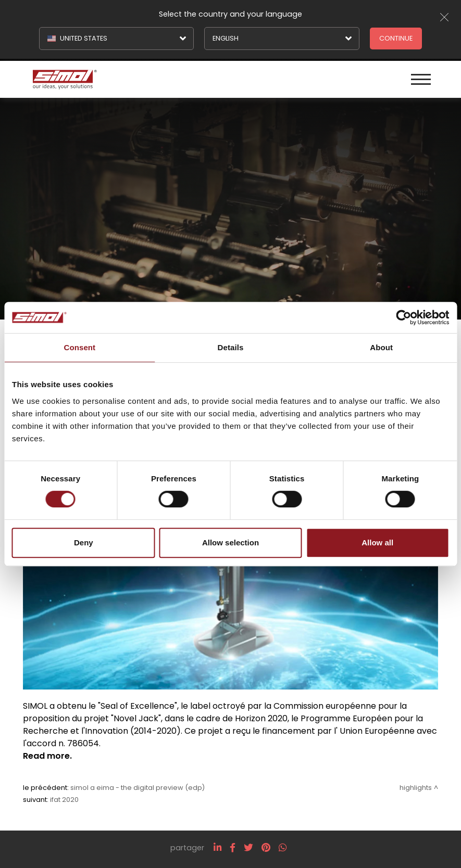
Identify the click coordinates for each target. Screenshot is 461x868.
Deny (84, 542)
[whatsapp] (283, 848)
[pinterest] (266, 848)
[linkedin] (217, 848)
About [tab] (381, 347)
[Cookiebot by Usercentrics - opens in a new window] (403, 317)
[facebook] (233, 848)
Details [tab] (231, 347)
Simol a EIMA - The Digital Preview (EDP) (138, 788)
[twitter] (248, 848)
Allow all (377, 542)
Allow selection (231, 542)
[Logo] (130, 78)
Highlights (416, 788)
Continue (396, 38)
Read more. (47, 756)
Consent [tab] (79, 347)
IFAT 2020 (64, 800)
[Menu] (421, 78)
